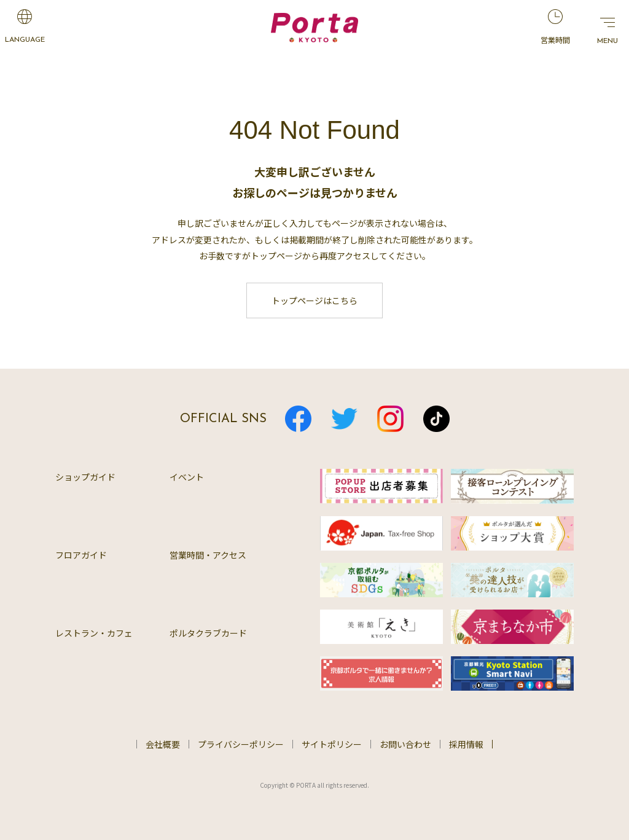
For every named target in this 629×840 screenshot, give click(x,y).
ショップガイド (85, 477)
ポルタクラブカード (208, 633)
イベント (187, 477)
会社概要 (163, 744)
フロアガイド (81, 555)
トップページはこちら (314, 300)
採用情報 (466, 744)
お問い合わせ (405, 744)
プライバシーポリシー (241, 744)
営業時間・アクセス (208, 555)
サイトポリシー (332, 744)
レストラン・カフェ (94, 633)
